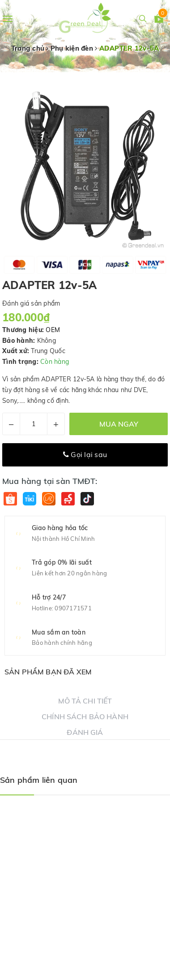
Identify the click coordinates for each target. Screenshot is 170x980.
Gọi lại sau (85, 454)
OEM (53, 330)
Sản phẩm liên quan (39, 780)
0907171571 (73, 608)
